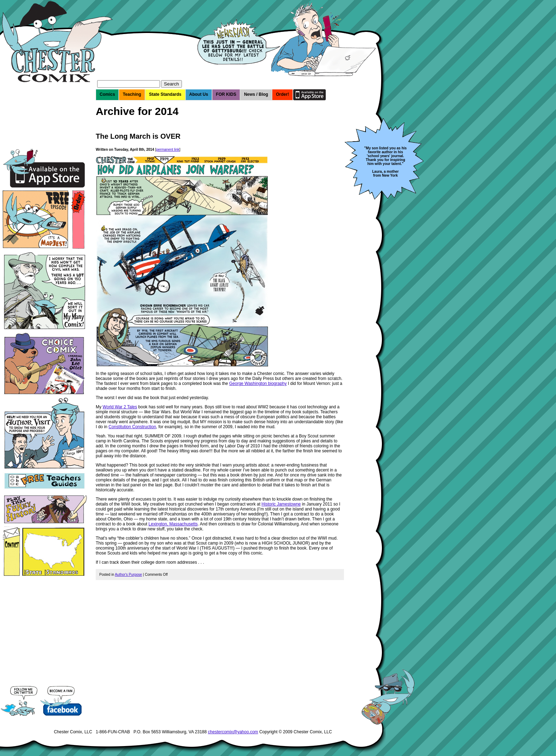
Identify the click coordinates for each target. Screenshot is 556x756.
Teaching (132, 94)
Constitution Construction (132, 427)
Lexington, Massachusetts (173, 524)
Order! (282, 94)
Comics (107, 94)
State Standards (165, 94)
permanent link (168, 150)
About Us (199, 94)
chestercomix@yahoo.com (233, 732)
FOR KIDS (226, 94)
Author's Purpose (128, 575)
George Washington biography (258, 383)
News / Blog (256, 94)
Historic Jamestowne (281, 504)
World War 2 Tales (120, 407)
